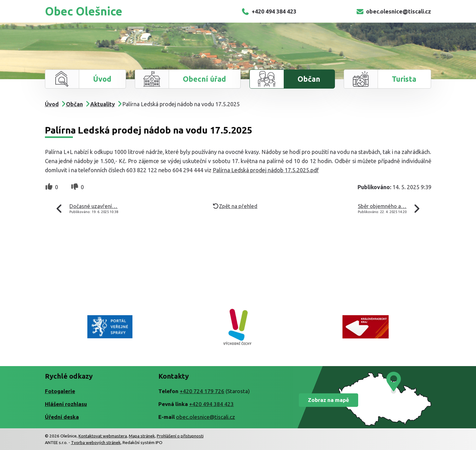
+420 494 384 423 (268, 11)
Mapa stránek (142, 436)
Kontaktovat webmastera (103, 436)
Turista (404, 79)
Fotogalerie (60, 391)
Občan (309, 79)
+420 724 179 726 (202, 391)
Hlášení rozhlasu (66, 404)
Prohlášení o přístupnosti (180, 436)
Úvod (102, 79)
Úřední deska (62, 417)
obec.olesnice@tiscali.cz (393, 11)
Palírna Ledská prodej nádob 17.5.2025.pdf (266, 170)
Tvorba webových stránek (96, 442)
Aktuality (103, 104)
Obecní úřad (204, 79)
